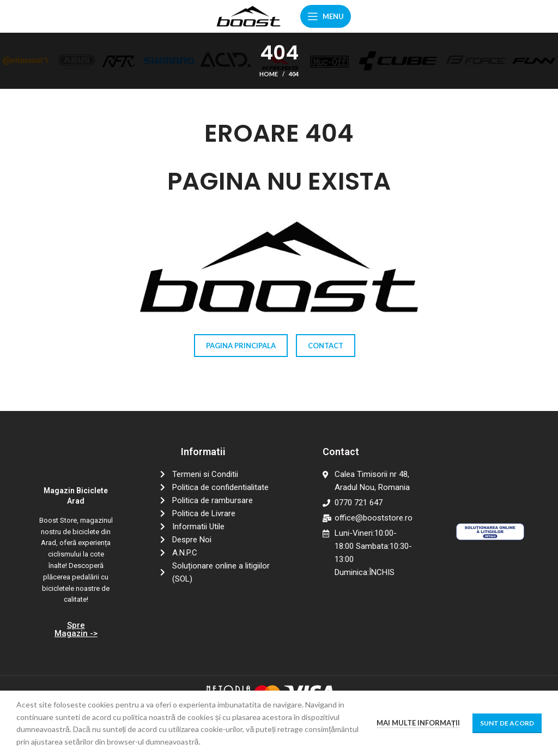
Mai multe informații (418, 723)
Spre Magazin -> (76, 629)
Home (269, 74)
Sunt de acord (507, 723)
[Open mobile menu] (326, 16)
